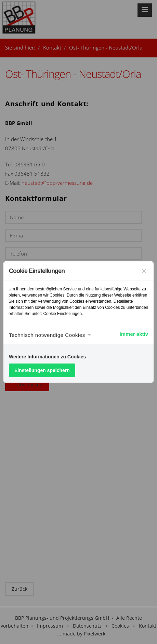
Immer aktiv (134, 334)
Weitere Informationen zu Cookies (47, 357)
